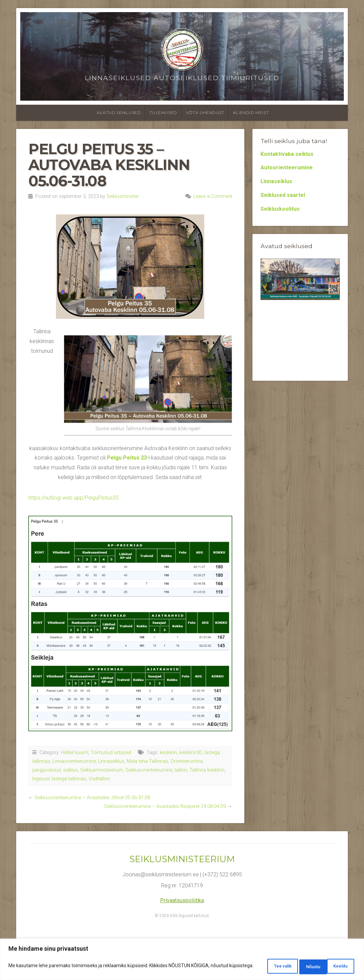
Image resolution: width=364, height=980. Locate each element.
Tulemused (163, 113)
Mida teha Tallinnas (147, 761)
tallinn (181, 770)
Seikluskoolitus (280, 209)
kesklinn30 (191, 753)
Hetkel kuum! (75, 753)
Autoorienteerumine (287, 167)
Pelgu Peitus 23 (127, 458)
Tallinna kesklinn (207, 770)
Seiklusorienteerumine (149, 770)
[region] (182, 960)
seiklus (70, 770)
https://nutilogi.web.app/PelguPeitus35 (73, 498)
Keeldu (300, 966)
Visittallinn (99, 779)
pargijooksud (47, 770)
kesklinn (168, 753)
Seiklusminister (123, 196)
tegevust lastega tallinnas (59, 779)
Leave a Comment (213, 196)
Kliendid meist (251, 113)
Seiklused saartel (283, 195)
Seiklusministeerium (102, 770)
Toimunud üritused (111, 753)
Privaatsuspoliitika (182, 900)
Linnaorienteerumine (74, 761)
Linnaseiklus (111, 761)
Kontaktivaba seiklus (287, 154)
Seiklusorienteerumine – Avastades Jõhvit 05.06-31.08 (92, 798)
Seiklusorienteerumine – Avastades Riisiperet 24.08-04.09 (165, 806)
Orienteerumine (187, 761)
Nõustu (338, 966)
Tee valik (261, 966)
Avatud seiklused (119, 113)
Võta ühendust (205, 113)
